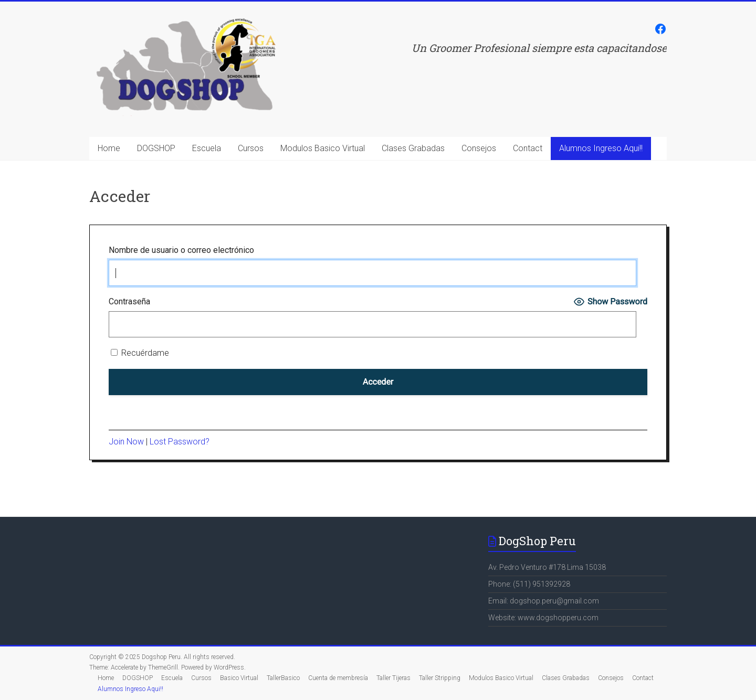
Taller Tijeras (393, 678)
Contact (528, 148)
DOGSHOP (156, 148)
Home (109, 148)
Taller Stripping (440, 678)
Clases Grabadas (413, 148)
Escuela (207, 148)
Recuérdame (140, 353)
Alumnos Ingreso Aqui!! (601, 148)
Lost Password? (180, 442)
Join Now (126, 442)
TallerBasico (283, 678)
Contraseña (129, 301)
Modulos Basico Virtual (323, 148)
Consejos (479, 148)
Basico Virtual (239, 678)
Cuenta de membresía (338, 678)
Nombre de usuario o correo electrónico (181, 250)
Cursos (251, 148)
